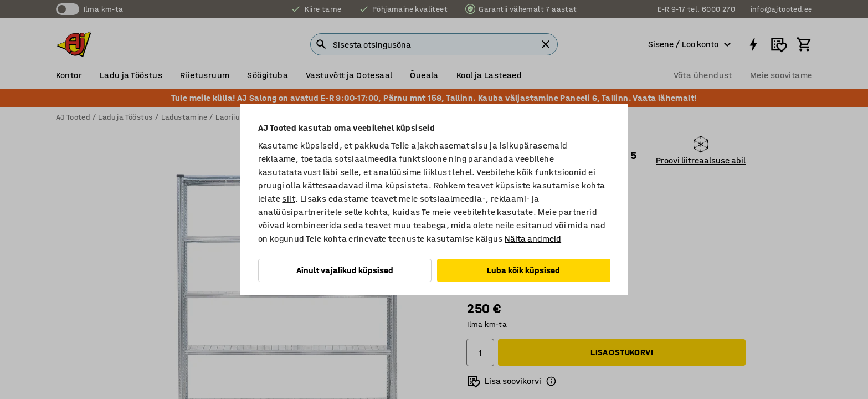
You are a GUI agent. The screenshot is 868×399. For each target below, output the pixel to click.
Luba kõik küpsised (523, 270)
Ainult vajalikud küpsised (345, 270)
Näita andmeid (533, 239)
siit (289, 199)
